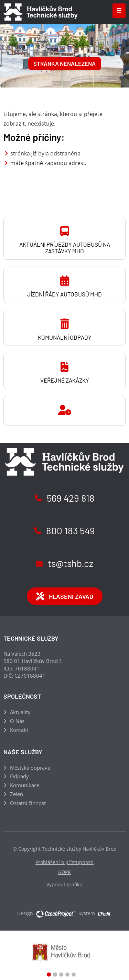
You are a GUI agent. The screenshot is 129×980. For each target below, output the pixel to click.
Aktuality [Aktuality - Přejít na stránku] (20, 712)
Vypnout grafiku (64, 884)
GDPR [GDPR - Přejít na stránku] (64, 872)
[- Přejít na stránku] (64, 411)
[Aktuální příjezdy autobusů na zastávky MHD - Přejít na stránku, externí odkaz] (64, 238)
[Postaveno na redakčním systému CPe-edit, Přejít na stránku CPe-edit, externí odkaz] (104, 912)
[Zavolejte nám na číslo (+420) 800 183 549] (64, 531)
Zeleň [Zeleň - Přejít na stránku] (17, 794)
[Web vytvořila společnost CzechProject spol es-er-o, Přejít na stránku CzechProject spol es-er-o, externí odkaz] (56, 913)
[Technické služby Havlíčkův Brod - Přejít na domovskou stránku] (41, 12)
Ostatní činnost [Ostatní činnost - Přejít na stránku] (28, 803)
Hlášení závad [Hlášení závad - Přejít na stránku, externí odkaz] (65, 596)
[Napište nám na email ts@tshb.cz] (64, 564)
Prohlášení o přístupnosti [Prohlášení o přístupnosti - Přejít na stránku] (64, 862)
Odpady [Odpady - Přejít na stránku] (19, 776)
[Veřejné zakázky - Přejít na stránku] (64, 371)
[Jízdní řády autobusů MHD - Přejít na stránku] (64, 285)
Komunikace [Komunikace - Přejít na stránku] (25, 785)
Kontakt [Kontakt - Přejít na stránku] (19, 730)
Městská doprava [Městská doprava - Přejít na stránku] (30, 768)
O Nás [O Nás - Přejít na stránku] (17, 721)
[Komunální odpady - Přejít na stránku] (64, 328)
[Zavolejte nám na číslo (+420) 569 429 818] (65, 499)
